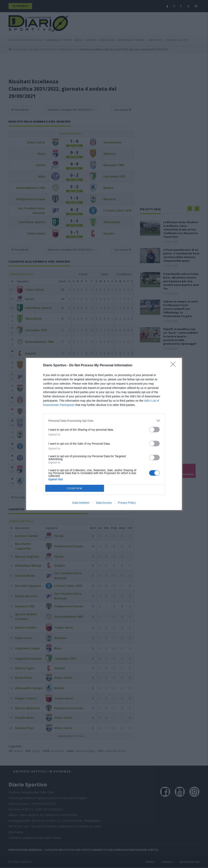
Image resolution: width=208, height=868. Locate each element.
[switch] (154, 430)
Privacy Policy (127, 503)
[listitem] (104, 421)
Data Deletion (81, 503)
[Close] (174, 366)
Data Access (104, 503)
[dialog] (104, 434)
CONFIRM (75, 488)
